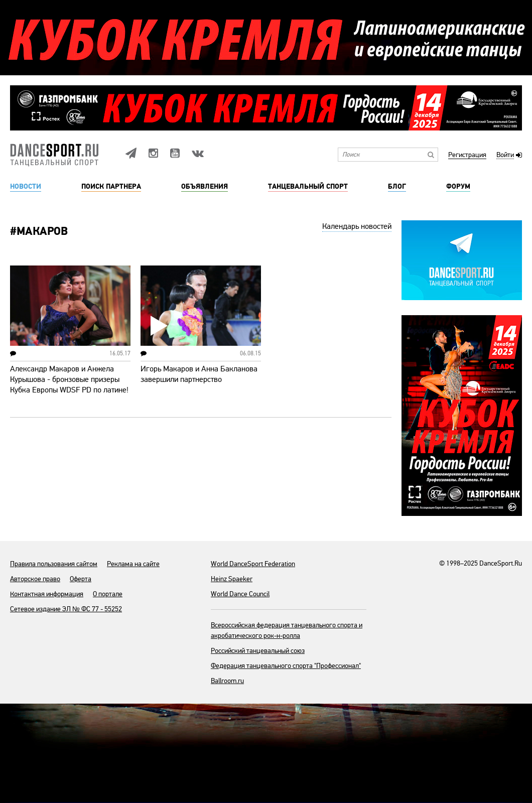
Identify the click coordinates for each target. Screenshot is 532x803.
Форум (458, 187)
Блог (397, 187)
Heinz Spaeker (232, 579)
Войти (505, 155)
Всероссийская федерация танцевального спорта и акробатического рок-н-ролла (287, 630)
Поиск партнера (111, 187)
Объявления (205, 187)
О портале (108, 594)
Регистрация (467, 155)
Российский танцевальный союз (258, 651)
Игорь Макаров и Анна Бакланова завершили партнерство (199, 374)
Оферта (81, 579)
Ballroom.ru (227, 681)
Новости (26, 187)
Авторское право (35, 579)
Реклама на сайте (133, 564)
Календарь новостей (357, 226)
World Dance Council (240, 594)
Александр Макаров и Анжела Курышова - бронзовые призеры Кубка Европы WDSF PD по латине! (69, 379)
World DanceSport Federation (253, 564)
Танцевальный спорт (308, 187)
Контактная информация (47, 594)
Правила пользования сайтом (54, 564)
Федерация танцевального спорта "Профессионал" (286, 666)
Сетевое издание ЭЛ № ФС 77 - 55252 (66, 609)
